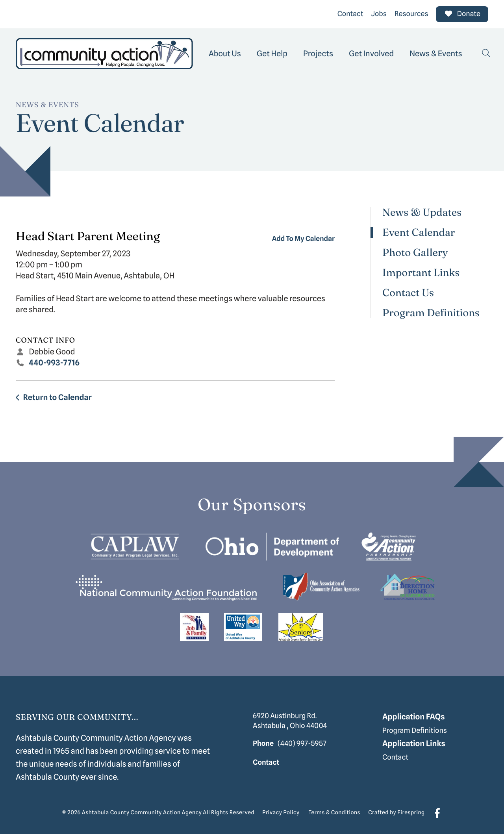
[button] (486, 54)
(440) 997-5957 (302, 744)
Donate (462, 14)
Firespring (411, 813)
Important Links (421, 273)
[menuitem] (225, 54)
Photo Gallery (415, 253)
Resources (411, 14)
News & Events (436, 54)
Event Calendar (419, 233)
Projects (318, 54)
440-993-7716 (54, 363)
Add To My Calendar (303, 239)
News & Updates (422, 212)
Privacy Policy (281, 813)
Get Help (272, 54)
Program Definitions (431, 313)
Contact (350, 14)
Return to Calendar (57, 397)
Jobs (379, 14)
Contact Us (408, 293)
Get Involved (371, 54)
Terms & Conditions (335, 813)
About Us (225, 54)
